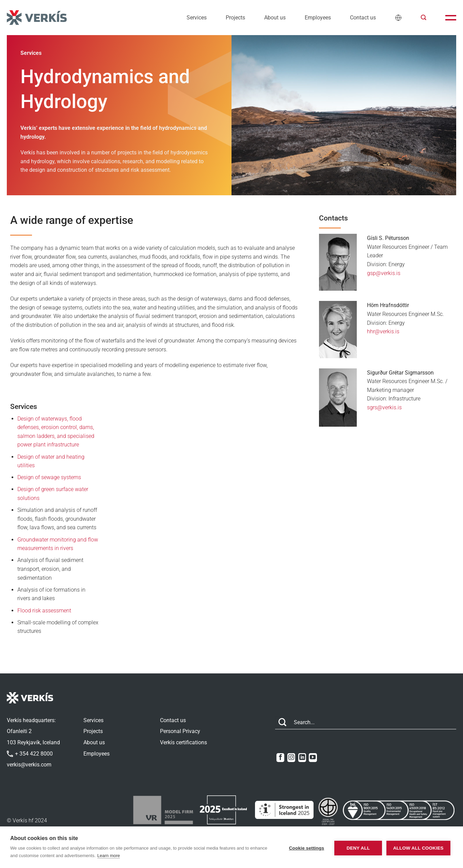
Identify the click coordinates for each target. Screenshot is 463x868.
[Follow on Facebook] (280, 758)
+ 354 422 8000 (30, 754)
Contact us (363, 18)
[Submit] (283, 723)
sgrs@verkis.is (384, 407)
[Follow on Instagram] (291, 758)
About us (275, 18)
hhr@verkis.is (383, 331)
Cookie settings (301, 847)
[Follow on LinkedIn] (302, 758)
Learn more (127, 856)
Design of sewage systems (49, 477)
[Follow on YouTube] (313, 758)
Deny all (352, 847)
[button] (424, 18)
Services (197, 18)
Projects (235, 18)
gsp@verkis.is (384, 273)
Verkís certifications (183, 742)
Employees (318, 18)
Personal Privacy (180, 731)
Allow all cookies (416, 847)
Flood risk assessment (44, 611)
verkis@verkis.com (29, 765)
